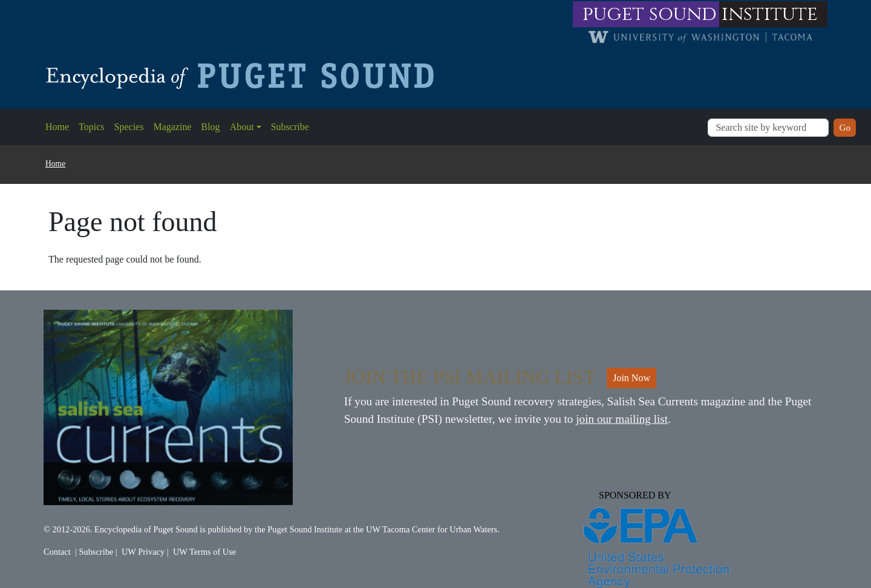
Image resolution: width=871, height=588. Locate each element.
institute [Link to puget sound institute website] (770, 14)
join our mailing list (622, 419)
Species (129, 127)
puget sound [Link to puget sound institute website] (650, 14)
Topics (91, 127)
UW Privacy (143, 552)
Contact (57, 552)
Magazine (172, 127)
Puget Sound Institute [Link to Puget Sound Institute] (305, 529)
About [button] (242, 127)
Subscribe (290, 127)
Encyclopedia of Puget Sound (146, 529)
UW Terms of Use (204, 552)
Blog (211, 127)
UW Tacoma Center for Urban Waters (432, 529)
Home (57, 127)
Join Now (631, 378)
